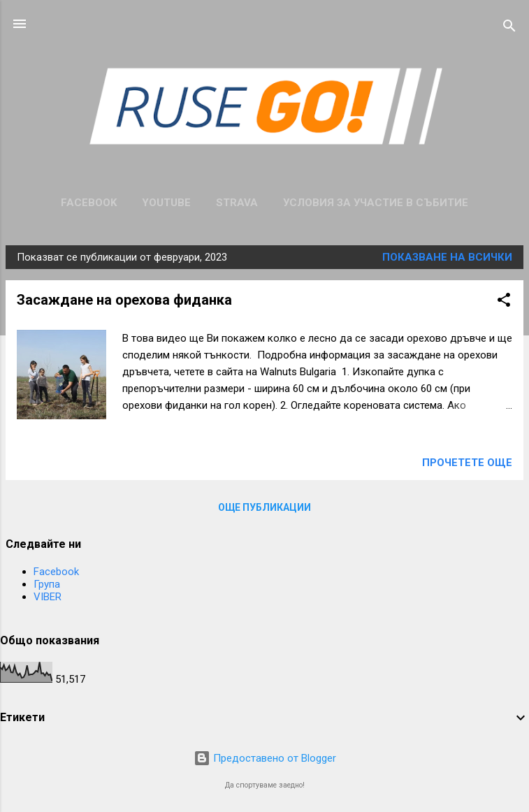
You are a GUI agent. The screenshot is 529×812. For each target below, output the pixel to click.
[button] (504, 302)
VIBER (48, 597)
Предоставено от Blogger (265, 758)
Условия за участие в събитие (376, 203)
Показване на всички (447, 257)
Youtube (166, 203)
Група (47, 584)
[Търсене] (509, 28)
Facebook (89, 203)
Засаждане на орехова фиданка (124, 300)
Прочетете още (467, 463)
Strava (237, 203)
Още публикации (264, 507)
